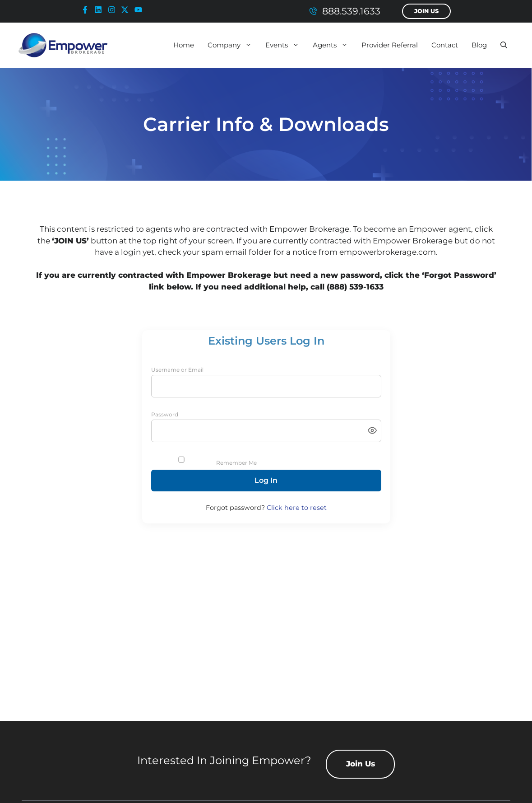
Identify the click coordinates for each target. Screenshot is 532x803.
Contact (445, 45)
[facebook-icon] (87, 10)
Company (233, 45)
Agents (334, 45)
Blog (479, 45)
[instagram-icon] (114, 10)
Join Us (426, 11)
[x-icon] (127, 10)
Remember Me (236, 463)
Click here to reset (297, 508)
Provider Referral (390, 45)
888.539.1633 (351, 11)
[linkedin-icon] (100, 10)
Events (286, 45)
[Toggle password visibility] (372, 431)
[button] (504, 45)
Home (184, 45)
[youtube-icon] (140, 10)
